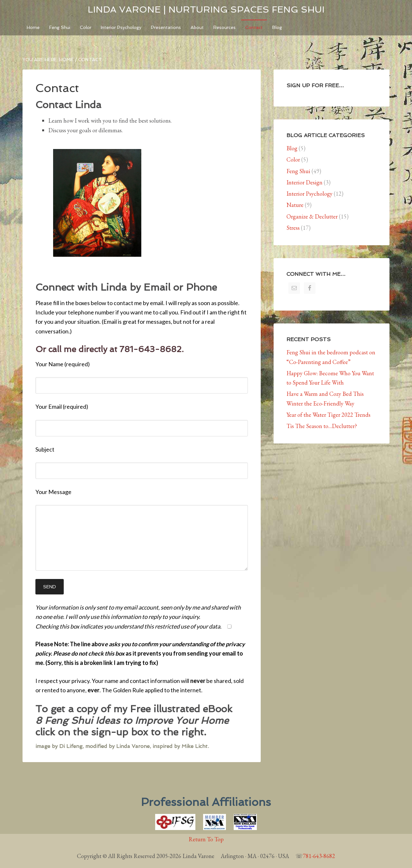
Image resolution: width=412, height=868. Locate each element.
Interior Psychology (309, 197)
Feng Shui (298, 175)
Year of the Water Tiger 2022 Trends (328, 419)
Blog (292, 152)
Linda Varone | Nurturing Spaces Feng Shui (206, 9)
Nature (295, 209)
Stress (293, 232)
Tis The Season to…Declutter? (322, 430)
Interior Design (304, 186)
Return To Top (206, 843)
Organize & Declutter (312, 220)
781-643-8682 (319, 860)
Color (293, 164)
